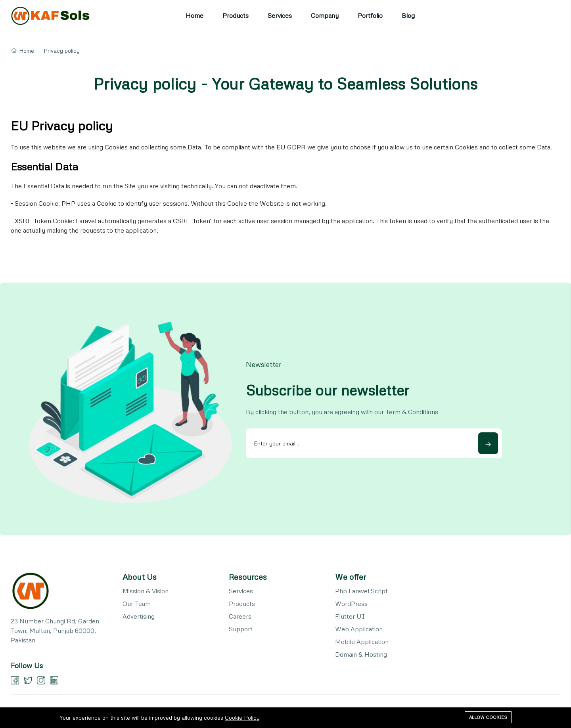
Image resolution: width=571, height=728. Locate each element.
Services (280, 15)
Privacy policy (62, 51)
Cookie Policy (242, 717)
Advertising (139, 616)
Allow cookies (488, 717)
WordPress (351, 604)
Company (325, 15)
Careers (240, 616)
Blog (408, 15)
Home (194, 15)
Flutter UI (350, 616)
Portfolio (370, 15)
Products (236, 15)
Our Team (137, 604)
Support (241, 629)
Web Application (359, 629)
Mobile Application (362, 642)
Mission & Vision (146, 591)
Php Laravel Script (361, 591)
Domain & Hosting (361, 654)
